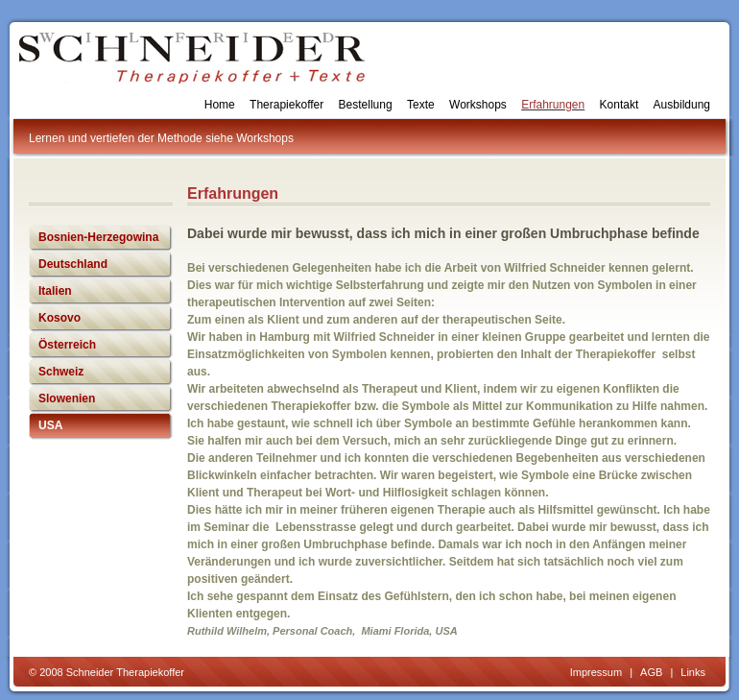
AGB (651, 672)
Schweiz (61, 372)
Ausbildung (682, 105)
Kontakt (620, 105)
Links (693, 672)
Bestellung (366, 105)
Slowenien (67, 398)
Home (220, 105)
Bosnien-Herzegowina (98, 237)
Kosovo (60, 318)
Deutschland (73, 264)
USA (50, 425)
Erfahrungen (553, 105)
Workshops (478, 105)
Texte (421, 105)
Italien (55, 291)
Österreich (67, 345)
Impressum (596, 672)
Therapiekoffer (286, 105)
